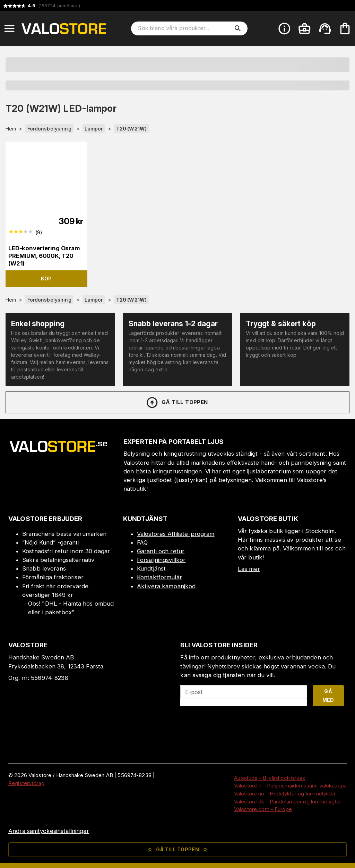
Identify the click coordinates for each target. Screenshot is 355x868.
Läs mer (249, 569)
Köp (46, 279)
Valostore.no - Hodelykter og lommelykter (285, 794)
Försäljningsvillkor (161, 560)
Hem (11, 129)
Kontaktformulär (159, 577)
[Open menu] (9, 28)
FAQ (142, 542)
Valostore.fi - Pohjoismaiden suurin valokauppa (290, 786)
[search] (238, 28)
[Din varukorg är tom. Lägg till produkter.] (345, 28)
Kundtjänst (151, 568)
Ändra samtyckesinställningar (49, 831)
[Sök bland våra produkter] (184, 28)
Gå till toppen (177, 403)
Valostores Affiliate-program (176, 534)
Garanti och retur (161, 551)
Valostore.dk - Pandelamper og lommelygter (288, 802)
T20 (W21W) (131, 129)
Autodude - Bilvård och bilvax (270, 778)
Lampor (94, 129)
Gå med (328, 696)
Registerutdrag (26, 783)
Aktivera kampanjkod (166, 586)
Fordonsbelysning (49, 129)
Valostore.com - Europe (263, 809)
